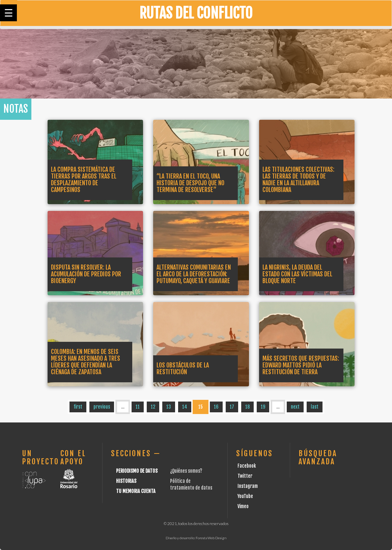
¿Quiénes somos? (186, 471)
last (315, 407)
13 (169, 407)
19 (263, 407)
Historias (126, 481)
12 (153, 407)
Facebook (247, 466)
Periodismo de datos (137, 471)
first (78, 407)
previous (102, 407)
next (295, 407)
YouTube (245, 496)
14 (185, 407)
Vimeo (243, 506)
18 (247, 407)
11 (138, 407)
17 (232, 407)
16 (216, 407)
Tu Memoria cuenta (136, 491)
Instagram (248, 486)
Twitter (245, 476)
